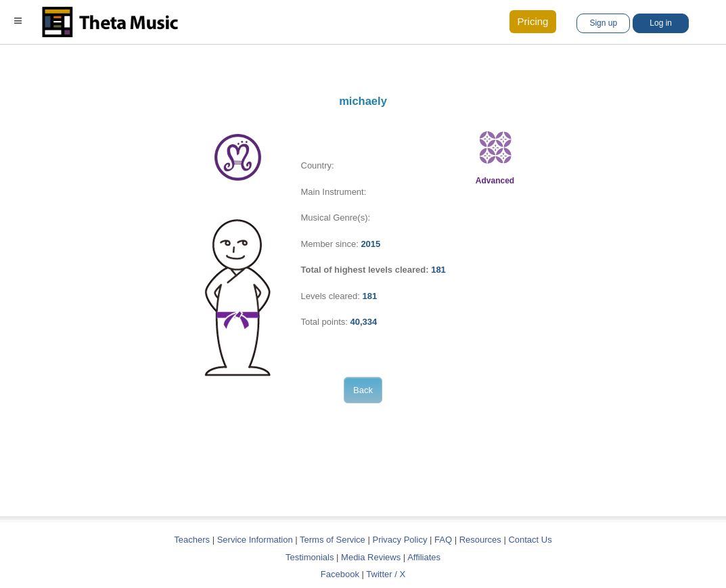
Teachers (193, 540)
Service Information (255, 540)
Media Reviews (371, 557)
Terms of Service (333, 540)
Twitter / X (386, 574)
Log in (661, 23)
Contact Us (530, 540)
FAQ (443, 540)
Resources (480, 540)
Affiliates (424, 557)
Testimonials (310, 557)
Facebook (340, 574)
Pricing (533, 21)
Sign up (603, 23)
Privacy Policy (400, 540)
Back (363, 390)
